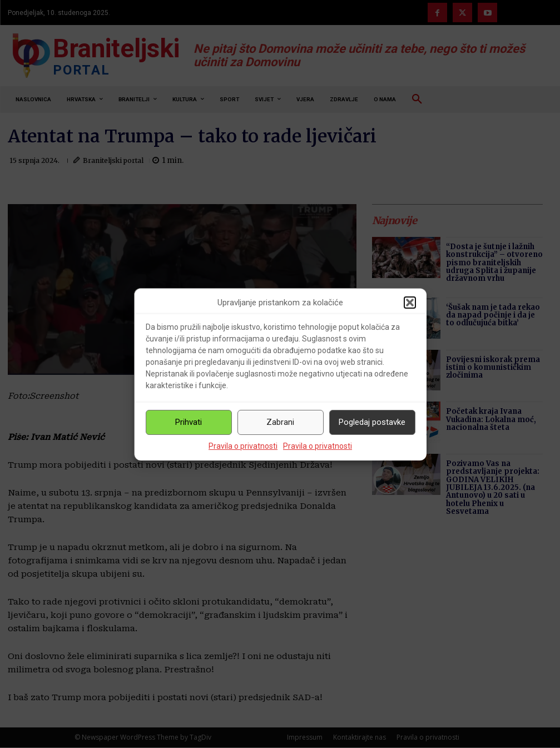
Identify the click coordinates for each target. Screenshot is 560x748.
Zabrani (280, 422)
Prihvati (189, 422)
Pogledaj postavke (372, 422)
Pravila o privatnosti (243, 446)
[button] (410, 303)
